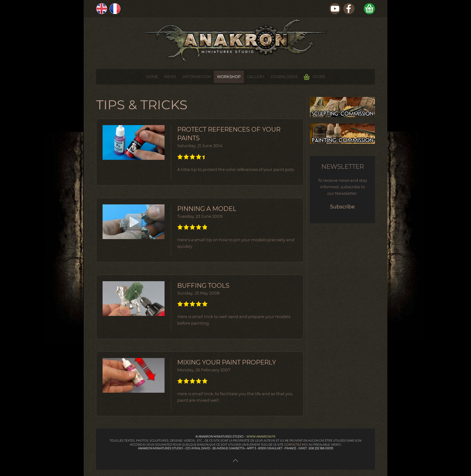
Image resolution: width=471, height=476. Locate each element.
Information (196, 77)
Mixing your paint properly (227, 362)
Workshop (229, 77)
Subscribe (342, 207)
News (170, 77)
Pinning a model (207, 209)
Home (152, 77)
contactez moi (296, 445)
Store (315, 77)
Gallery (256, 77)
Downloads (284, 77)
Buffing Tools (203, 286)
